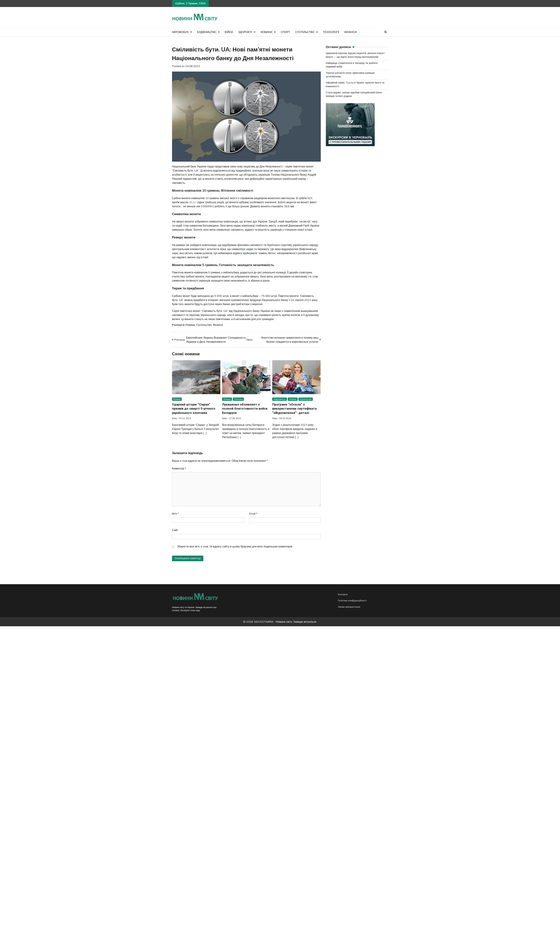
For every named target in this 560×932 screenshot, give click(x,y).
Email (253, 514)
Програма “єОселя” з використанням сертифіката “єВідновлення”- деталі (295, 409)
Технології (331, 32)
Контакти (343, 594)
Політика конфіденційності (353, 601)
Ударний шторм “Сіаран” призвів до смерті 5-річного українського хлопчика (194, 409)
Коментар (179, 468)
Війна (229, 32)
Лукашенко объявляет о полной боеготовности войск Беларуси (245, 409)
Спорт (285, 32)
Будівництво (207, 32)
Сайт (175, 530)
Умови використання (350, 607)
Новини (266, 32)
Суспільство (305, 32)
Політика (238, 399)
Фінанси (350, 32)
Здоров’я (245, 32)
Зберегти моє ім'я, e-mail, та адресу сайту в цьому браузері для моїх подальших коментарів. (235, 546)
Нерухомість (280, 399)
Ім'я (175, 514)
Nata (175, 418)
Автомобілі (180, 32)
